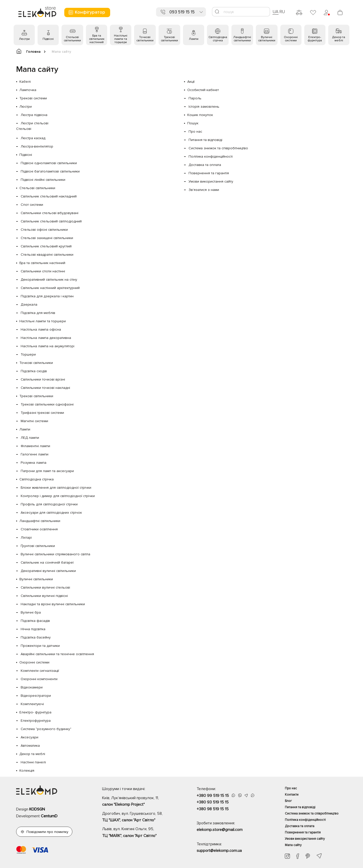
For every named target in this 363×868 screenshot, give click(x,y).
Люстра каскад (33, 138)
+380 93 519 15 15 (213, 802)
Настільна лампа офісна (41, 329)
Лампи (194, 39)
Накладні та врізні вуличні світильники (53, 604)
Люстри (24, 39)
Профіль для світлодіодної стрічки (49, 504)
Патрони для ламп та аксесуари (47, 471)
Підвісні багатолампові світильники (50, 171)
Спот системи (32, 205)
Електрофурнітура (36, 721)
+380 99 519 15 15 (213, 796)
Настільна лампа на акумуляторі (48, 346)
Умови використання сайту (211, 181)
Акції (191, 82)
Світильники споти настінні (43, 271)
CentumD (49, 816)
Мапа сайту (293, 845)
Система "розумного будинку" (46, 729)
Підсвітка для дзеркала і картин (47, 296)
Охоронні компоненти (39, 679)
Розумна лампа (34, 463)
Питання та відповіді (205, 140)
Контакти (292, 795)
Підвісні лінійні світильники (43, 180)
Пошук (193, 123)
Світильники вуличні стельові (45, 587)
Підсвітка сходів (34, 371)
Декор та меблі (339, 39)
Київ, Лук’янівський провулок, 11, (141, 802)
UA (276, 12)
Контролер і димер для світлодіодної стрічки (58, 496)
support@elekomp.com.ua (219, 851)
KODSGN (37, 809)
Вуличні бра (31, 612)
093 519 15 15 (182, 12)
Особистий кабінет (203, 90)
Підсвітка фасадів (35, 621)
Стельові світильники (72, 39)
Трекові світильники (169, 39)
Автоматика (30, 746)
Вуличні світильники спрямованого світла (55, 554)
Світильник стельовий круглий (46, 246)
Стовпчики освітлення (39, 529)
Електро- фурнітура (315, 39)
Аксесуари (29, 737)
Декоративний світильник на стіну (49, 280)
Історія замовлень (204, 107)
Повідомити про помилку (47, 832)
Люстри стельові (35, 123)
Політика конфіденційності (211, 156)
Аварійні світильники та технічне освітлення (57, 654)
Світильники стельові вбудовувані (50, 213)
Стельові (24, 129)
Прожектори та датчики (40, 646)
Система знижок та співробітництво (218, 148)
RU (282, 12)
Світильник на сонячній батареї (47, 562)
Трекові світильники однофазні (47, 404)
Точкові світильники (145, 39)
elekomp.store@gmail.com (220, 830)
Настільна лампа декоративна (46, 338)
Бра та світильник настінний (97, 39)
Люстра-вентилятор (37, 146)
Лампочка (28, 90)
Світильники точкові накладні (45, 388)
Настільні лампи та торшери (121, 39)
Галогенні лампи (35, 454)
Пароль (195, 98)
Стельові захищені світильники (47, 238)
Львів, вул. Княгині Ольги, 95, (141, 833)
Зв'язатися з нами (204, 190)
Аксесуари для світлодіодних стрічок (51, 513)
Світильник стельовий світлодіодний (51, 221)
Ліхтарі (26, 538)
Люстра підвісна (34, 115)
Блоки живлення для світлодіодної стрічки (56, 488)
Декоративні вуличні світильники (48, 571)
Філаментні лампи (35, 446)
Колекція (27, 771)
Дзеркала (29, 305)
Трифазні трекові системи (42, 413)
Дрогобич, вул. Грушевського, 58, (141, 817)
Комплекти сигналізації (40, 671)
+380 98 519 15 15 (213, 809)
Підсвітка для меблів (38, 313)
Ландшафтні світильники (242, 39)
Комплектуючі (32, 704)
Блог (288, 801)
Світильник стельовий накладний (49, 196)
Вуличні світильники (267, 39)
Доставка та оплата (205, 165)
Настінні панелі (33, 762)
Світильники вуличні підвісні (44, 596)
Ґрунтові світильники (38, 546)
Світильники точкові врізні (43, 379)
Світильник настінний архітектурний (50, 288)
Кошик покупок (200, 115)
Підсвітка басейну (36, 637)
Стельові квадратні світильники (47, 255)
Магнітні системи (34, 421)
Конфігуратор (87, 12)
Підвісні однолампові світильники (49, 163)
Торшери (28, 354)
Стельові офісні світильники (44, 230)
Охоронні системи (291, 39)
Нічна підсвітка (33, 629)
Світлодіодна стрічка (218, 39)
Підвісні (48, 39)
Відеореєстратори (36, 696)
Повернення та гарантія (209, 173)
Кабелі (25, 82)
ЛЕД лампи (30, 438)
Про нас (195, 132)
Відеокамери (32, 687)
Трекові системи (33, 98)
